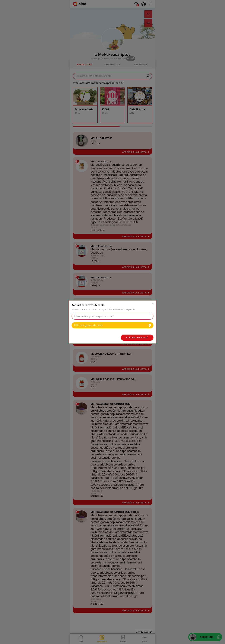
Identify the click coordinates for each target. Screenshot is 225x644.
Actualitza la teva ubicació (88, 305)
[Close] (153, 303)
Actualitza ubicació (137, 337)
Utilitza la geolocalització (112, 325)
